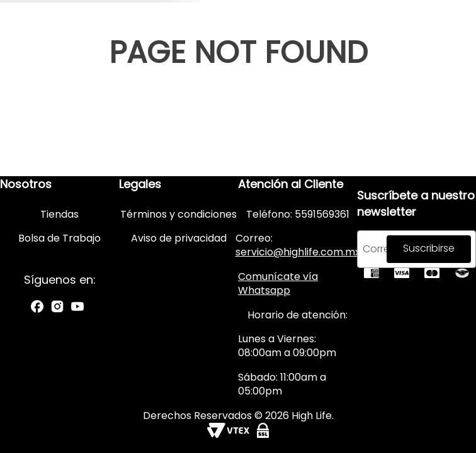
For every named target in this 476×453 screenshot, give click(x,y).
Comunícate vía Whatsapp (278, 283)
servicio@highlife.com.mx (298, 252)
